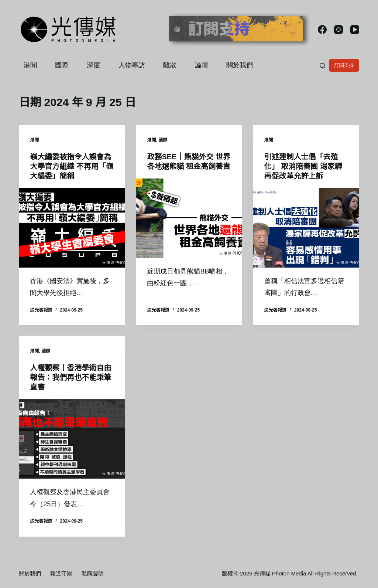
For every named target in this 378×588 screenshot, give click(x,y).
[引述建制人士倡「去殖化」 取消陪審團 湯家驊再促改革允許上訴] (306, 228)
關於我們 (240, 65)
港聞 (30, 65)
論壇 (202, 65)
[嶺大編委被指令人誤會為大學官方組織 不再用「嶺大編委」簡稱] (72, 228)
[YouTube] (355, 30)
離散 (170, 65)
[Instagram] (339, 30)
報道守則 (61, 573)
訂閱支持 (344, 65)
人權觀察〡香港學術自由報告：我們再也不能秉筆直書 (71, 377)
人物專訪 (132, 65)
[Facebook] (322, 30)
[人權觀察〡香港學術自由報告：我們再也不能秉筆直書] (72, 439)
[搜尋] (322, 66)
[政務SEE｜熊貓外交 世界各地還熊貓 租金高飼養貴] (189, 218)
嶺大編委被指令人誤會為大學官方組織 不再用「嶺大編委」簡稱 (72, 166)
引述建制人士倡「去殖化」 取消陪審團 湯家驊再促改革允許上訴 (303, 166)
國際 (62, 65)
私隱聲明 (93, 573)
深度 (93, 65)
